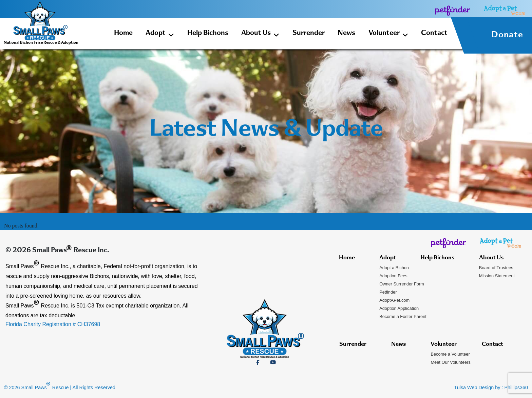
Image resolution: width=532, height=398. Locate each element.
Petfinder (388, 292)
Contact (434, 33)
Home (123, 33)
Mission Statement (497, 276)
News (346, 33)
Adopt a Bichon (394, 268)
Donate (507, 35)
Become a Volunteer (450, 354)
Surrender (309, 33)
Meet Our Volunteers (450, 362)
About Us (260, 34)
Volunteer (388, 34)
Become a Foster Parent (403, 316)
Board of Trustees (496, 268)
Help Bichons (208, 33)
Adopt (160, 34)
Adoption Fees (393, 276)
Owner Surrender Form (402, 284)
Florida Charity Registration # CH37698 (53, 324)
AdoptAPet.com (394, 300)
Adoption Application (399, 308)
